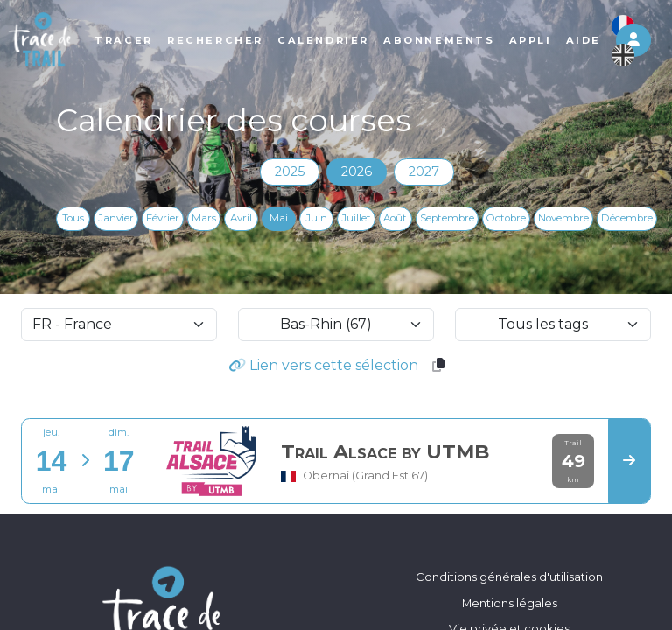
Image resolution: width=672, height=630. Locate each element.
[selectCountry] (119, 325)
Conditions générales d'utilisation (509, 577)
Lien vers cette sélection (323, 365)
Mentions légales (510, 603)
